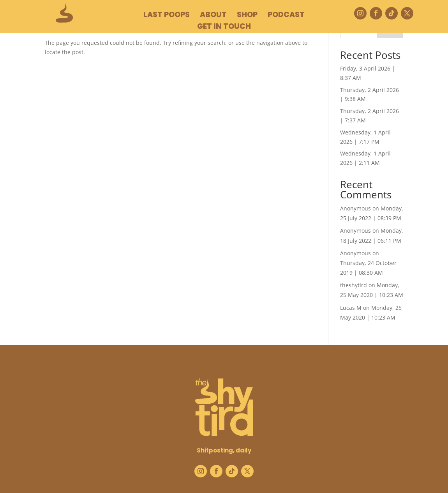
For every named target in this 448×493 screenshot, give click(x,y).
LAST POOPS (167, 16)
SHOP (247, 16)
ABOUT (213, 16)
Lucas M (351, 308)
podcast (286, 16)
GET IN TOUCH (224, 28)
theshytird (354, 285)
